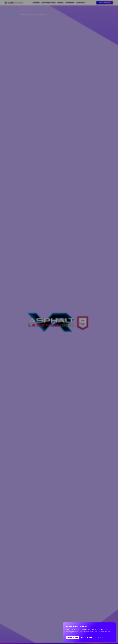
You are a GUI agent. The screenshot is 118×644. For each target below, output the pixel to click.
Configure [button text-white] (100, 637)
